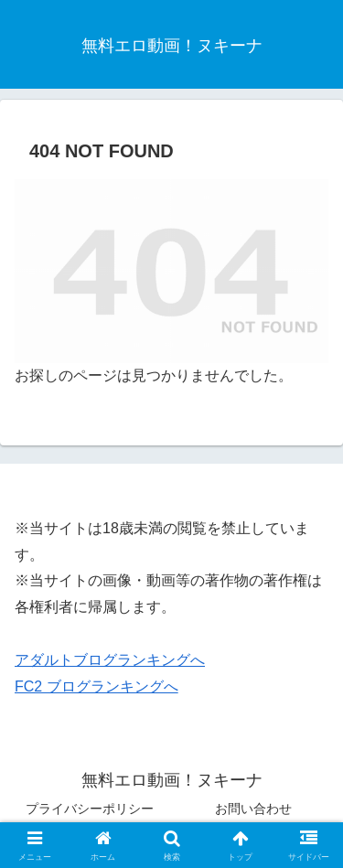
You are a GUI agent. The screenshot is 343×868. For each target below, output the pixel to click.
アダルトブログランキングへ (110, 660)
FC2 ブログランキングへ (96, 686)
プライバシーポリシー (90, 809)
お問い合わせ (253, 809)
